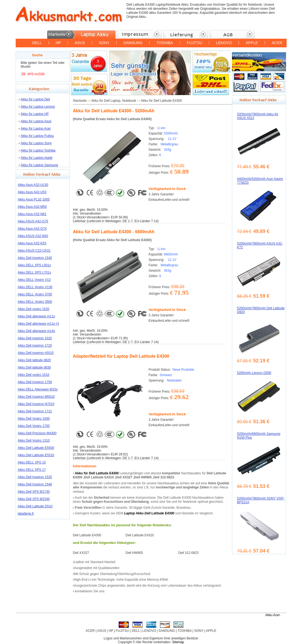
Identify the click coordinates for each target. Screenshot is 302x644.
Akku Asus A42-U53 (32, 192)
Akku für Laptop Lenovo (38, 107)
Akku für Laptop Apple (37, 158)
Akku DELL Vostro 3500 (35, 302)
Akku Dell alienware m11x (36, 316)
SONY (104, 43)
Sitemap (178, 642)
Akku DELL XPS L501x (34, 265)
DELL (37, 43)
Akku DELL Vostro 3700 (35, 294)
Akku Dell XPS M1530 (34, 499)
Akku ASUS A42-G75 (33, 221)
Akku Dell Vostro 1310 (34, 441)
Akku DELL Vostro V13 (34, 280)
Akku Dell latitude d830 (34, 367)
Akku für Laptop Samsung (39, 165)
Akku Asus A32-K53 (32, 243)
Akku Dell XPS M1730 (34, 492)
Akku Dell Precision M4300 (37, 433)
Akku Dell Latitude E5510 (36, 455)
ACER (277, 43)
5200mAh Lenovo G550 (254, 373)
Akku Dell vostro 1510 (34, 375)
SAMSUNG (133, 43)
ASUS (80, 43)
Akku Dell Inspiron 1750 (35, 382)
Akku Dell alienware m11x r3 (38, 324)
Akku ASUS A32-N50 (33, 236)
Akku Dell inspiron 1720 (35, 346)
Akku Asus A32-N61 (32, 214)
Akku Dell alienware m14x (36, 331)
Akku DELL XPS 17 (32, 470)
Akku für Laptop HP (35, 114)
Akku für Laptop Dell (35, 99)
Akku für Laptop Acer (36, 129)
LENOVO (224, 43)
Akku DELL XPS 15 (32, 462)
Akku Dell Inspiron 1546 (35, 484)
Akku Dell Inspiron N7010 (36, 404)
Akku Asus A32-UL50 (33, 185)
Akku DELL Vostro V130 (35, 287)
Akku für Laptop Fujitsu (37, 136)
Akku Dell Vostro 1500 (34, 419)
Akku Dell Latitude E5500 (36, 448)
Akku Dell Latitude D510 (35, 506)
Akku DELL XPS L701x (34, 272)
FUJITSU (195, 43)
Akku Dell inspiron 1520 (35, 338)
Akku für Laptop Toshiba (38, 150)
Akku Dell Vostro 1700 (34, 426)
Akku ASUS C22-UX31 (34, 251)
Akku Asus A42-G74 (32, 229)
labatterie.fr (26, 514)
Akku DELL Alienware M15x (38, 389)
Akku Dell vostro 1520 (34, 309)
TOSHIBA (165, 43)
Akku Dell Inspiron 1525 (35, 477)
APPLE (252, 43)
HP (58, 43)
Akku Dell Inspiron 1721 (35, 411)
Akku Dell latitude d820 (34, 360)
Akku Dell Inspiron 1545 (35, 258)
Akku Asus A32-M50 (32, 207)
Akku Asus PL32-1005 (34, 199)
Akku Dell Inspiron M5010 (36, 397)
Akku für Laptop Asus (36, 121)
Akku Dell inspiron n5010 (36, 353)
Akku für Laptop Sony (36, 143)
